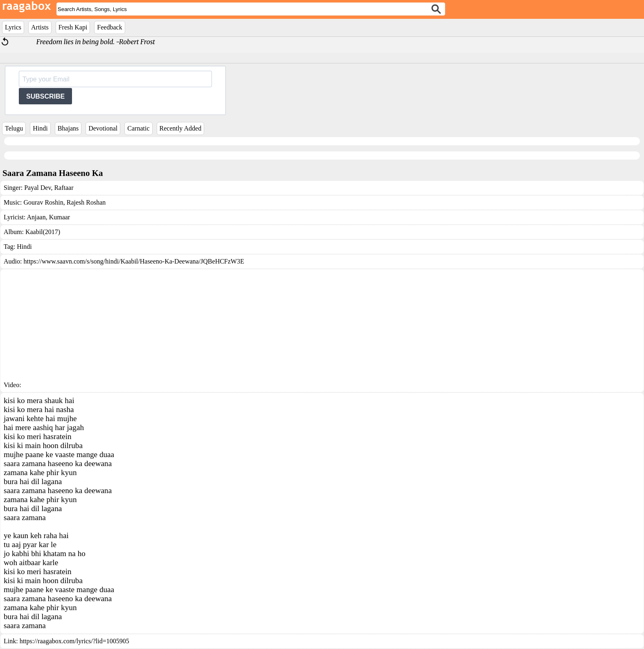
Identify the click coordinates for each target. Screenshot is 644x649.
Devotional (103, 128)
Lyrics (13, 27)
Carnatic (138, 128)
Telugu (14, 128)
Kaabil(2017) (43, 232)
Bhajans (68, 128)
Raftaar (63, 188)
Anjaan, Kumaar (48, 217)
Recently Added (181, 128)
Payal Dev (37, 188)
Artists (40, 27)
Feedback (109, 27)
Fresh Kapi (73, 27)
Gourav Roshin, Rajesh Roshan (64, 202)
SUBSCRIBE (45, 96)
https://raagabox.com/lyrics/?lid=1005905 (74, 641)
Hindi (40, 128)
